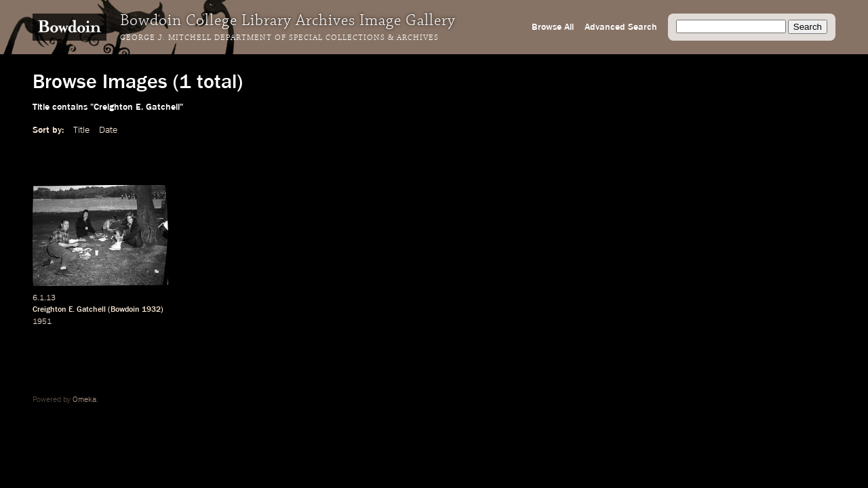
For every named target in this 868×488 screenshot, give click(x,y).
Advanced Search (621, 27)
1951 (42, 322)
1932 (151, 310)
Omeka (84, 400)
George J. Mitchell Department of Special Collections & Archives (279, 38)
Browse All (553, 27)
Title (81, 130)
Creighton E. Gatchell (69, 310)
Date (108, 130)
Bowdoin (125, 310)
